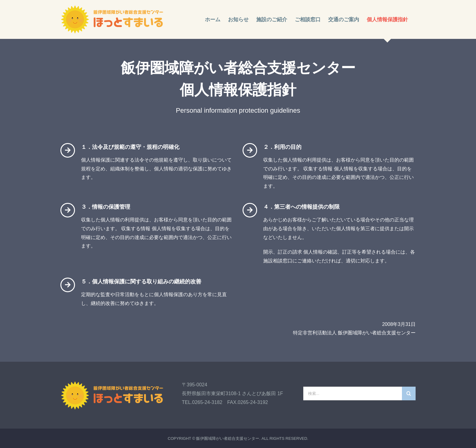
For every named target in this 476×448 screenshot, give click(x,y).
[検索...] (353, 393)
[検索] (409, 393)
